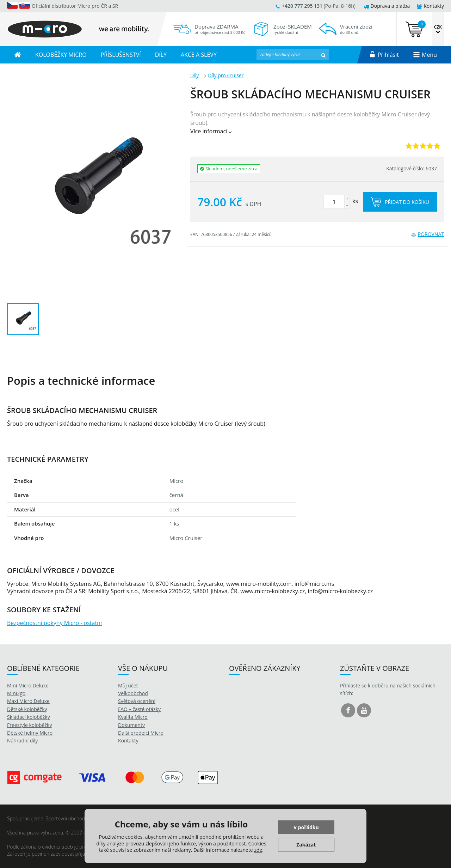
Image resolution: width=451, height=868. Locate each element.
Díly (194, 75)
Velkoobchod (133, 693)
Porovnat (428, 234)
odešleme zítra (242, 169)
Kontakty (430, 6)
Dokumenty (131, 725)
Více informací (212, 131)
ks (341, 201)
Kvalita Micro (133, 717)
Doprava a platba (387, 6)
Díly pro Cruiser (226, 75)
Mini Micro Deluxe (28, 685)
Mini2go (16, 693)
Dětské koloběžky (27, 709)
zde (258, 850)
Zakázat (306, 845)
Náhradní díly (22, 740)
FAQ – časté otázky (139, 709)
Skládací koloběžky (29, 717)
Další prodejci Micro (141, 733)
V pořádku (306, 827)
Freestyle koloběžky (29, 725)
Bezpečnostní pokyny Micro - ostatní (54, 623)
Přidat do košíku (400, 202)
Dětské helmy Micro (30, 733)
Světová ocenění (137, 701)
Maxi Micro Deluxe (28, 701)
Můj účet (128, 685)
